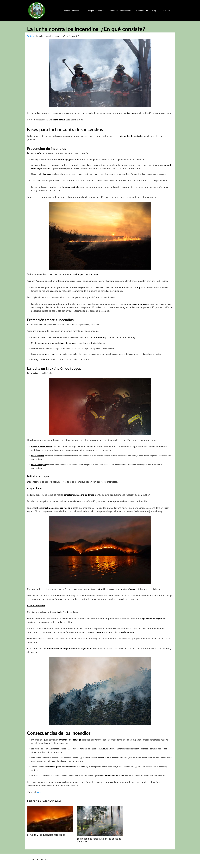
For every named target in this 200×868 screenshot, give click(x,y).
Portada (31, 36)
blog (39, 792)
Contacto (166, 11)
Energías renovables (95, 11)
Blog (154, 11)
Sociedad (140, 11)
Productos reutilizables (120, 11)
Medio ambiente (72, 11)
